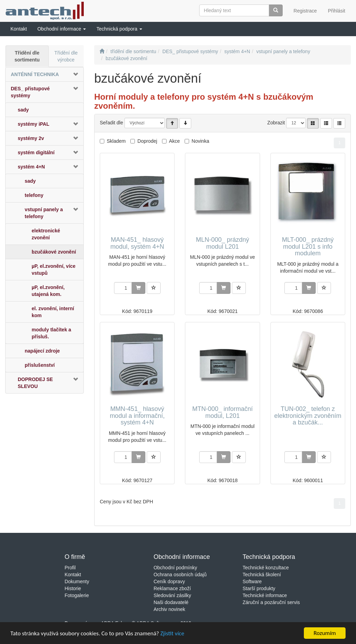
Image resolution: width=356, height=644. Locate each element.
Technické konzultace (266, 568)
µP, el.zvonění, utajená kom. (48, 291)
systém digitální (36, 152)
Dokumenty (77, 581)
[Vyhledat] (276, 10)
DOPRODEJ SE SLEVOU (35, 383)
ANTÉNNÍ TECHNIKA (35, 74)
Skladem (116, 141)
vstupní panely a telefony (44, 213)
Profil (70, 568)
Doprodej (147, 141)
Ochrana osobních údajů (180, 575)
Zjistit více (172, 633)
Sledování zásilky (172, 595)
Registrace (305, 11)
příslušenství (40, 365)
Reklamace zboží (172, 588)
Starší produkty (259, 588)
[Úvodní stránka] (102, 51)
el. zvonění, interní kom (53, 312)
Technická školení (262, 575)
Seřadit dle (111, 123)
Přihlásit (337, 11)
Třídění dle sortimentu (27, 56)
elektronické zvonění (46, 234)
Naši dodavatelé (171, 602)
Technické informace (265, 595)
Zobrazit (276, 123)
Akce (174, 141)
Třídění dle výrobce (66, 56)
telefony (34, 195)
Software (252, 581)
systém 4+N (31, 167)
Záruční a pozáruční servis (271, 602)
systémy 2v (31, 138)
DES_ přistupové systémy (30, 92)
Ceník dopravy (169, 581)
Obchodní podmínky (175, 568)
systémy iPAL (34, 124)
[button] (62, 29)
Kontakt (73, 575)
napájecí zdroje (42, 351)
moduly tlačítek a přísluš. (51, 333)
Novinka (200, 141)
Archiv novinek (169, 609)
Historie (73, 588)
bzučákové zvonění (54, 252)
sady (23, 110)
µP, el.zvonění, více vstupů (54, 270)
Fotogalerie (77, 595)
